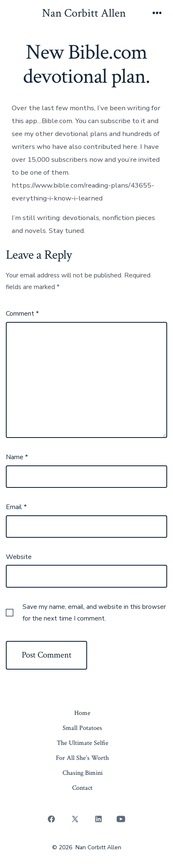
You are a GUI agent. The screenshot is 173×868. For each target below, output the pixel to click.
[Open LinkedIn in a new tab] (99, 819)
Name (17, 457)
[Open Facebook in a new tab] (52, 819)
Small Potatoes (82, 728)
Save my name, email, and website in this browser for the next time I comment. (94, 613)
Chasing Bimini (83, 773)
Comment (22, 314)
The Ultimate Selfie (83, 743)
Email (16, 507)
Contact (82, 788)
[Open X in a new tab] (75, 819)
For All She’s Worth (82, 758)
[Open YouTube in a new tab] (121, 819)
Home (82, 713)
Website (19, 557)
